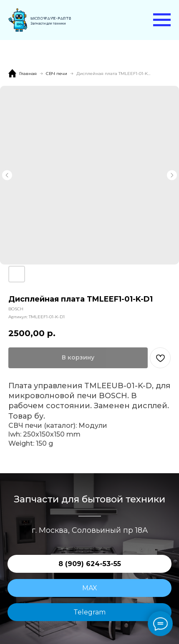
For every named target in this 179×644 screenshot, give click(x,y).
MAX (90, 588)
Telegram (89, 612)
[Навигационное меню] (162, 20)
